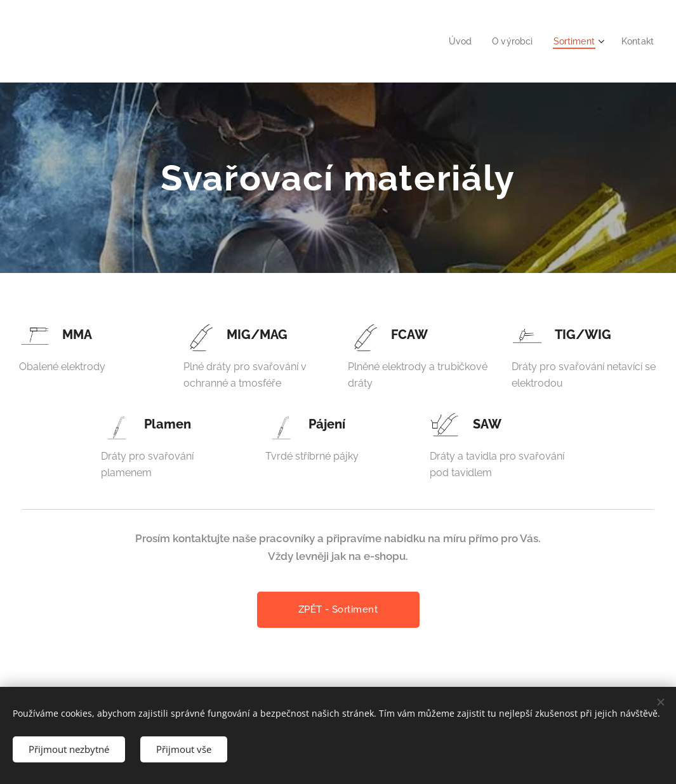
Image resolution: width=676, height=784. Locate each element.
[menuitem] (454, 41)
